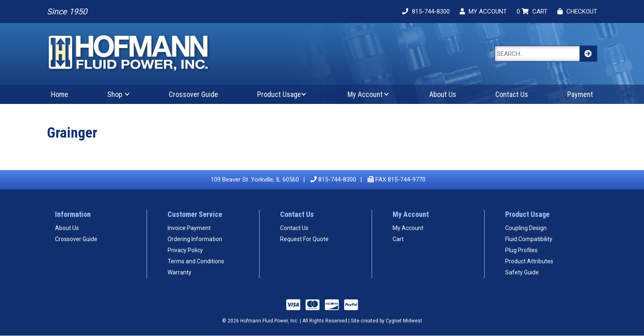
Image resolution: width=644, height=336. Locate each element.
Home (60, 94)
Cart (398, 239)
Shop (115, 94)
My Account (365, 94)
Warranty (179, 272)
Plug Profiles (521, 250)
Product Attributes (529, 261)
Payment (580, 94)
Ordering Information (195, 239)
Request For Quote (304, 239)
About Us (443, 94)
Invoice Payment (189, 228)
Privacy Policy (185, 250)
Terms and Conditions (196, 261)
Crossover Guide (193, 94)
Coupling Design (526, 228)
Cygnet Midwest (404, 321)
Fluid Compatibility (529, 239)
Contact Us (512, 94)
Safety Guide (522, 272)
